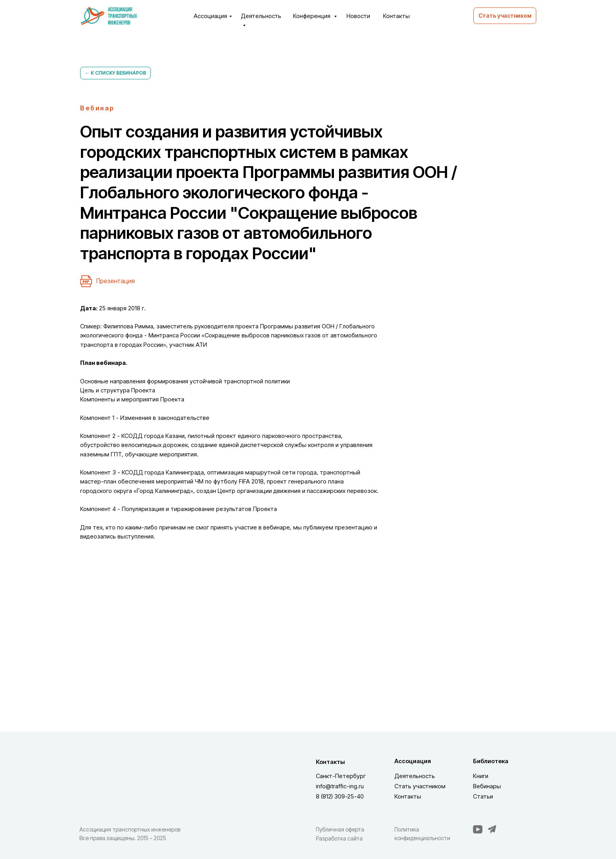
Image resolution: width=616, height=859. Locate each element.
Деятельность (415, 776)
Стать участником (420, 786)
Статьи (483, 796)
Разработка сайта (339, 838)
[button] (505, 16)
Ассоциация (210, 16)
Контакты (396, 16)
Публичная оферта (340, 829)
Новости (358, 16)
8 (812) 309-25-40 (340, 796)
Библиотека (491, 761)
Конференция (313, 16)
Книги (481, 776)
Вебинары (487, 786)
